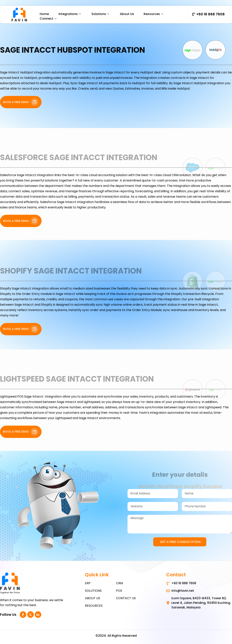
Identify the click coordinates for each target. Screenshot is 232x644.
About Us (127, 14)
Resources (154, 14)
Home (44, 14)
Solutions (101, 14)
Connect (49, 19)
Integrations (70, 14)
